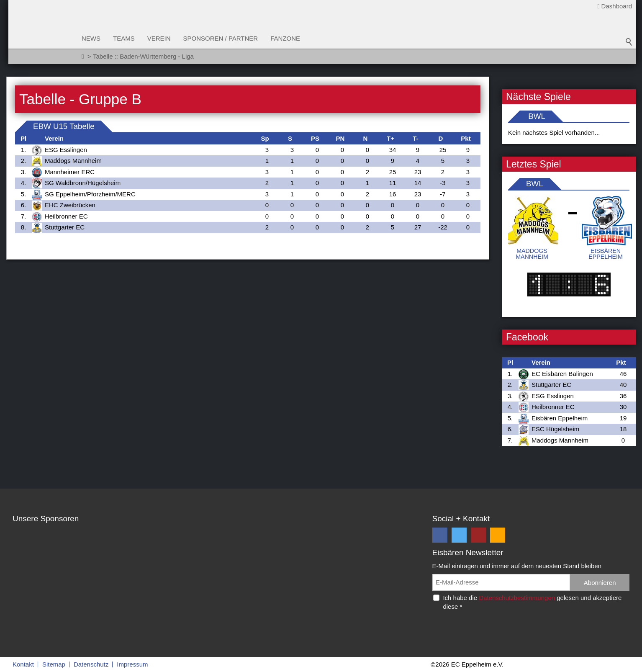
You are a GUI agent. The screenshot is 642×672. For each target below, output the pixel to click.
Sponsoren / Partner (221, 38)
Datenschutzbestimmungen (517, 598)
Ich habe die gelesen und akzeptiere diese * (532, 602)
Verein (159, 38)
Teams (124, 38)
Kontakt (23, 664)
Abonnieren (600, 583)
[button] (440, 535)
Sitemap (54, 664)
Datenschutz (91, 664)
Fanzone (285, 38)
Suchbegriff (629, 42)
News (91, 38)
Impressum (132, 664)
